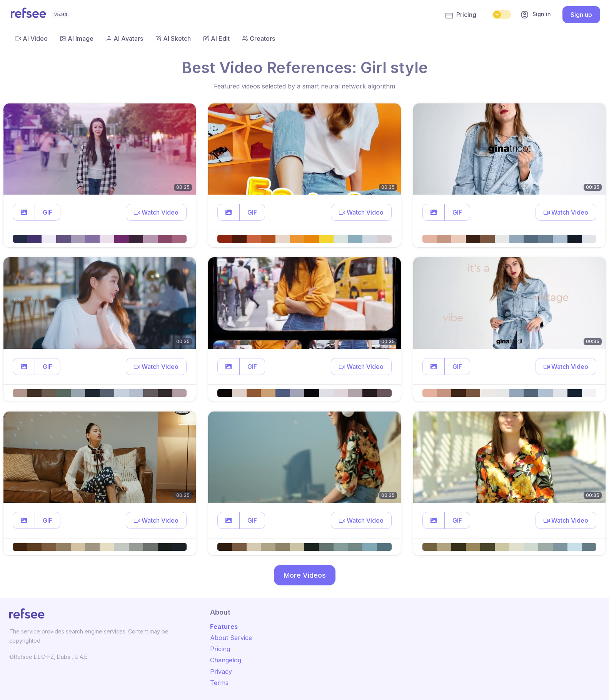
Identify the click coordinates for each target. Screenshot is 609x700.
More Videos (305, 575)
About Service (231, 638)
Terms (219, 683)
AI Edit (216, 38)
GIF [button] (48, 212)
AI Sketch (173, 38)
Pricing (461, 15)
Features (224, 627)
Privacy (221, 672)
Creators (259, 38)
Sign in (536, 15)
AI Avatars (124, 38)
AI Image (77, 38)
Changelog (226, 660)
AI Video (31, 38)
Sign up (581, 15)
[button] (24, 212)
